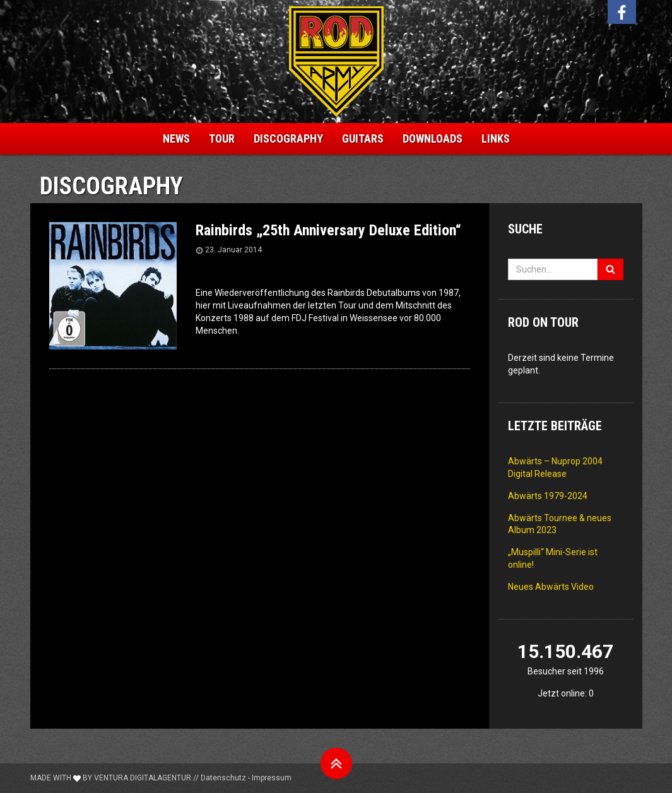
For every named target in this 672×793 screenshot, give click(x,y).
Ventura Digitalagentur (143, 778)
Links (496, 138)
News (176, 138)
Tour (222, 138)
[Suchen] (610, 269)
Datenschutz (223, 778)
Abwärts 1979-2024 (548, 496)
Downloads (433, 138)
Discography (288, 138)
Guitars (363, 138)
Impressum (272, 778)
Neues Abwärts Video (551, 587)
